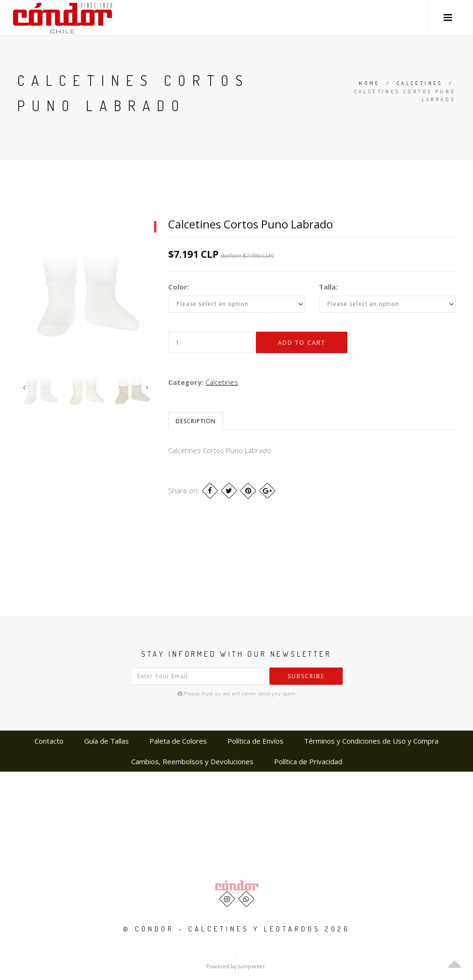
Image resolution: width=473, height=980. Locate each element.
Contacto (49, 741)
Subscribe (306, 676)
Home (369, 83)
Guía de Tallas (106, 741)
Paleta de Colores (178, 741)
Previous (24, 388)
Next (147, 388)
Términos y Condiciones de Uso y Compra (371, 741)
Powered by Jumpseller (236, 966)
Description (196, 421)
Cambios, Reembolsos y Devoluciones (192, 761)
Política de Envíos (255, 741)
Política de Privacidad (308, 761)
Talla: (328, 287)
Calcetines (420, 83)
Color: (179, 287)
